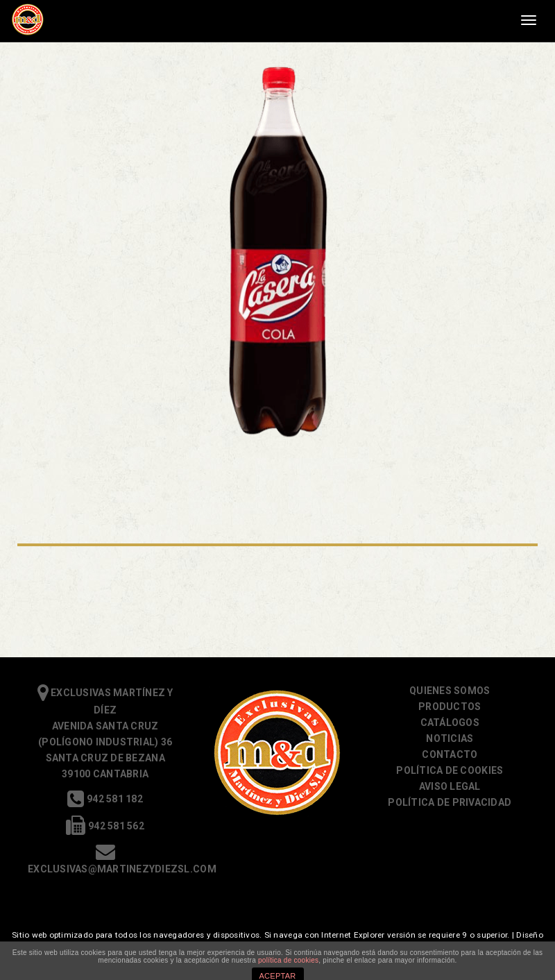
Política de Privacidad (450, 802)
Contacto (450, 754)
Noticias (450, 738)
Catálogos (450, 723)
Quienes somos (450, 691)
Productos (450, 707)
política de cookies (288, 960)
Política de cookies (450, 770)
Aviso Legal (450, 786)
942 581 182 (105, 799)
